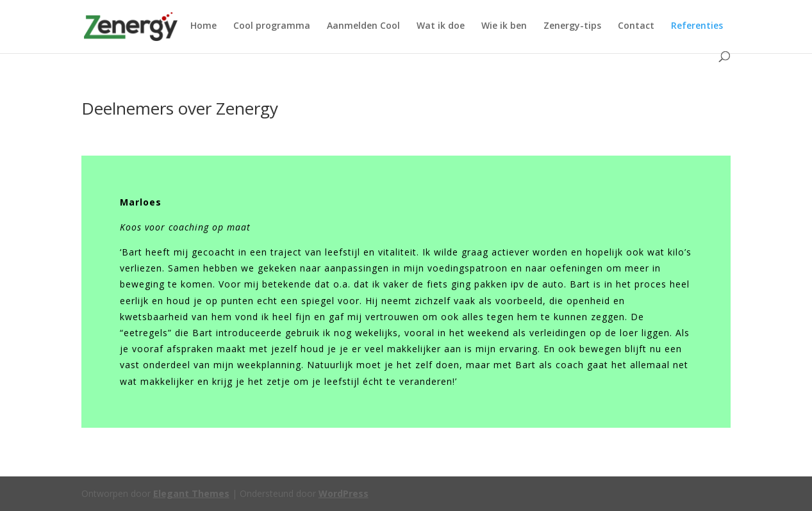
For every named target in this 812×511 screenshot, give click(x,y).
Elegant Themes (191, 493)
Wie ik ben (504, 26)
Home (203, 26)
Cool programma (272, 26)
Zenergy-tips (572, 26)
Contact (636, 26)
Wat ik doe (441, 26)
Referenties (697, 26)
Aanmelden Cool (363, 26)
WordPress (344, 493)
